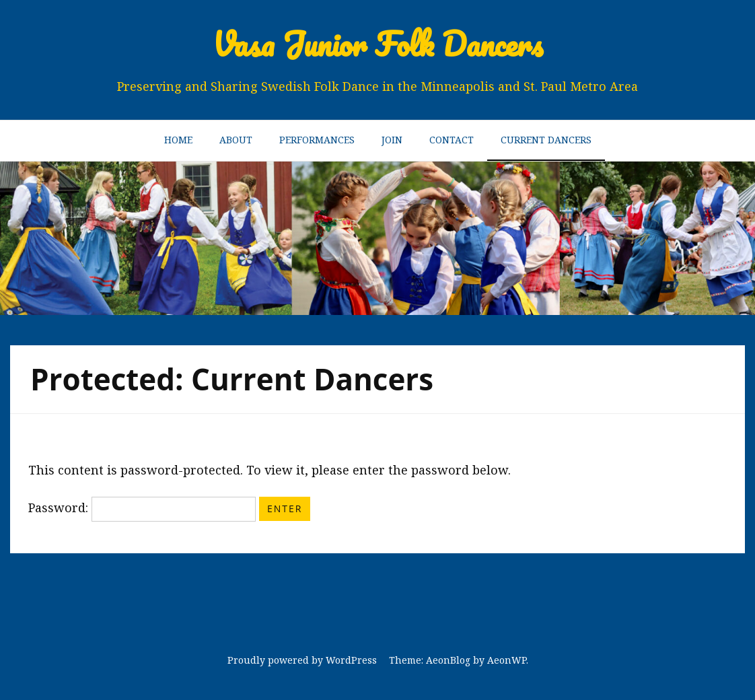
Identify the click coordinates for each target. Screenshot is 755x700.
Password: (142, 508)
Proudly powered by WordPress (302, 660)
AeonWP (507, 660)
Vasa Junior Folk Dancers (378, 44)
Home (178, 140)
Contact (452, 140)
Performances (317, 140)
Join (392, 140)
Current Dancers (546, 140)
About (236, 140)
